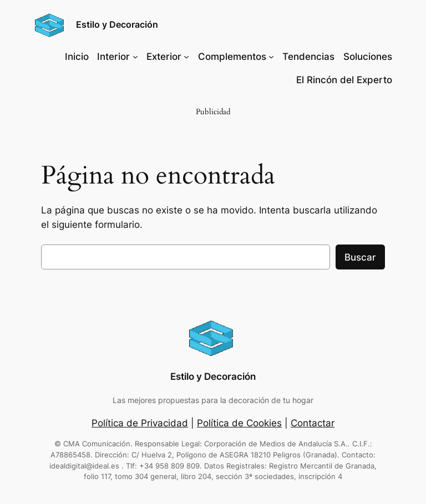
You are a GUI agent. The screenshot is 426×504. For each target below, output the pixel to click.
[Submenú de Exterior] (186, 57)
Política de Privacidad (140, 423)
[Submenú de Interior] (135, 57)
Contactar (313, 423)
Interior (113, 57)
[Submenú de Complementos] (271, 57)
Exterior (164, 57)
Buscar (360, 257)
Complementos (232, 57)
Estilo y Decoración (117, 24)
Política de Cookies (239, 423)
